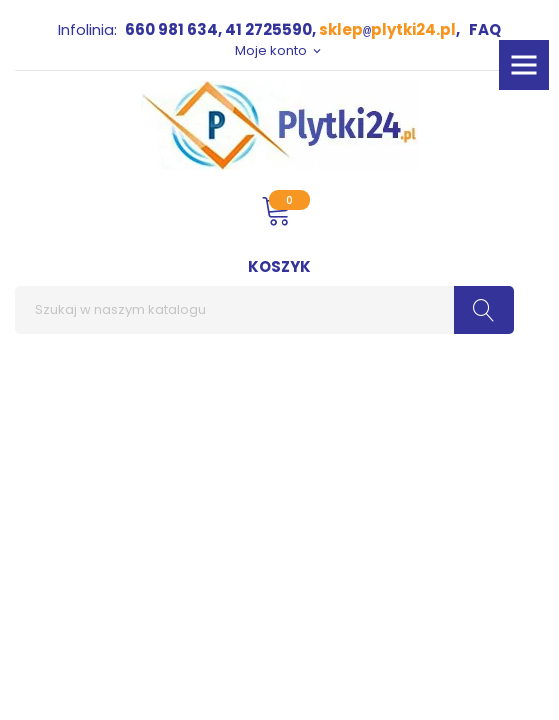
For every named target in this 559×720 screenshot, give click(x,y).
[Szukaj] (264, 310)
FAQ (485, 29)
